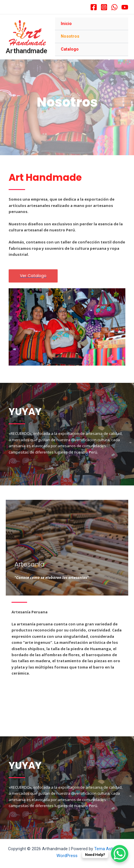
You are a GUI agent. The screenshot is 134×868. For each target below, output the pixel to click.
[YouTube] (125, 7)
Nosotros (70, 36)
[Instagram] (104, 7)
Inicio (66, 24)
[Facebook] (94, 7)
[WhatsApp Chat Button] (120, 854)
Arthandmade (27, 51)
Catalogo (70, 49)
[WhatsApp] (114, 7)
